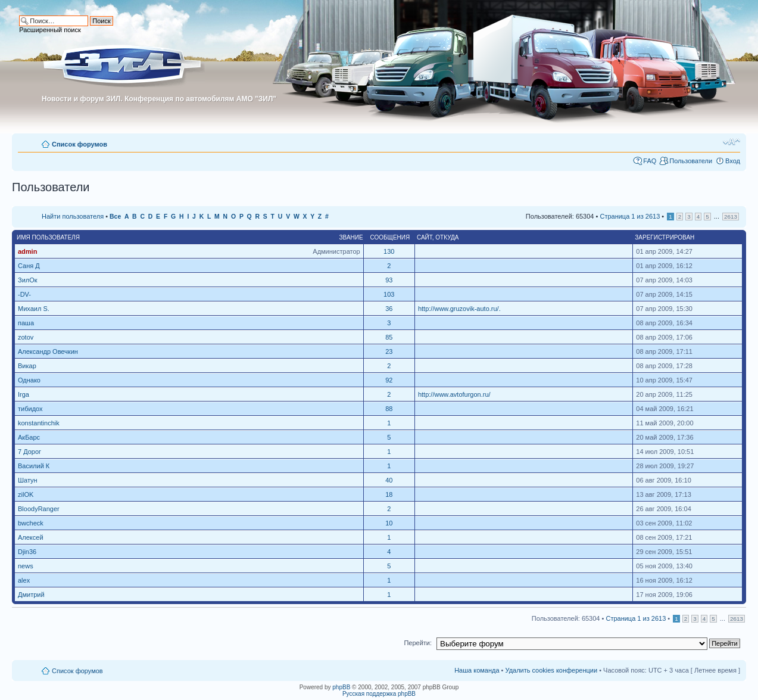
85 (389, 337)
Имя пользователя (48, 237)
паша (26, 323)
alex (24, 580)
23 (389, 351)
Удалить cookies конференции (552, 670)
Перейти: (418, 643)
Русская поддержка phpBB (379, 694)
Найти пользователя (73, 216)
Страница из (630, 216)
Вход (733, 161)
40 (389, 480)
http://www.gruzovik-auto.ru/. (459, 309)
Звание (351, 237)
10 (389, 523)
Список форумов (79, 144)
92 (389, 380)
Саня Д (29, 266)
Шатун (28, 480)
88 (389, 409)
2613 (731, 217)
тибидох (30, 409)
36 (389, 309)
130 (389, 251)
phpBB (341, 687)
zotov (26, 337)
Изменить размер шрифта (732, 142)
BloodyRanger (39, 509)
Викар (27, 366)
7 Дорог (29, 452)
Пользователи (691, 161)
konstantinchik (39, 423)
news (26, 566)
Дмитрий (31, 595)
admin (27, 251)
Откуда (447, 237)
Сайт (425, 237)
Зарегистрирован (665, 237)
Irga (24, 394)
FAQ (650, 161)
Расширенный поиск (50, 30)
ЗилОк (28, 280)
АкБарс (29, 437)
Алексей (31, 537)
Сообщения (390, 237)
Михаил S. (34, 309)
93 (389, 280)
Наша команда (477, 670)
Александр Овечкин (48, 351)
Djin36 (27, 552)
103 (389, 294)
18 (389, 494)
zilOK (26, 494)
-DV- (24, 294)
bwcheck (31, 523)
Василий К (34, 466)
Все (115, 217)
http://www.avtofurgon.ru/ (454, 394)
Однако (29, 380)
